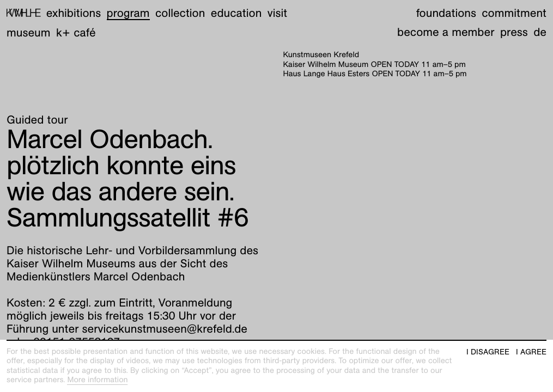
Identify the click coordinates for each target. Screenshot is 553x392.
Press (514, 32)
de (540, 32)
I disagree (488, 352)
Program (128, 13)
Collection (180, 13)
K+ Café (76, 32)
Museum (29, 32)
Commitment (514, 13)
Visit (277, 13)
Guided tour (37, 120)
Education (236, 13)
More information (97, 380)
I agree (531, 352)
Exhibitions (74, 13)
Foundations (446, 13)
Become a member (446, 32)
